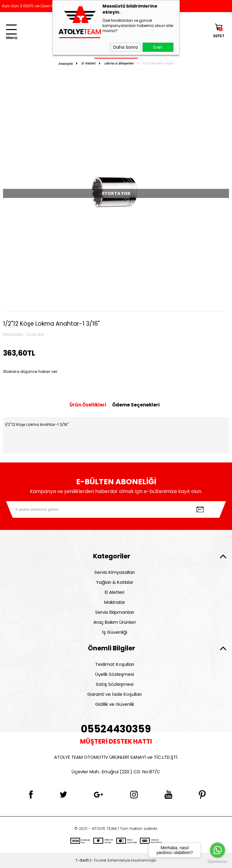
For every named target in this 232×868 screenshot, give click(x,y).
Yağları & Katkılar (115, 582)
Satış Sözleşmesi (115, 684)
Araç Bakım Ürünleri (114, 622)
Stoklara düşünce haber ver (30, 372)
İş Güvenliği (115, 632)
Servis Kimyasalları (114, 572)
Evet (158, 47)
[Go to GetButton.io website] (217, 862)
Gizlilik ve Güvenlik (115, 704)
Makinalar (115, 602)
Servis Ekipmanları (115, 612)
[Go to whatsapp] (217, 850)
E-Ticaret (98, 860)
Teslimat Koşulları (115, 664)
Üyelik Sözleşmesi (115, 674)
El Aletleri (115, 592)
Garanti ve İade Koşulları (114, 694)
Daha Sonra (126, 47)
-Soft (82, 860)
